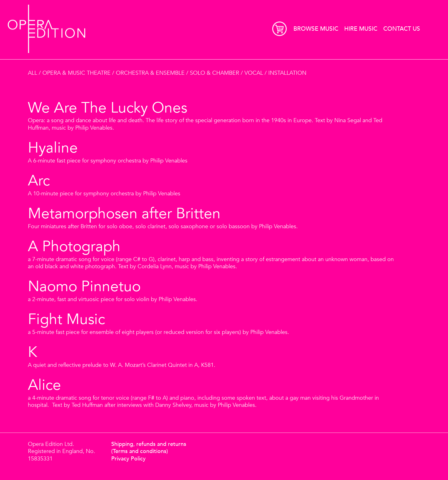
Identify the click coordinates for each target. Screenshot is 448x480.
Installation (287, 73)
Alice (44, 385)
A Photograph (74, 247)
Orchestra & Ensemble (150, 73)
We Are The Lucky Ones (108, 108)
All (33, 73)
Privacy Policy (128, 459)
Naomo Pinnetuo (84, 287)
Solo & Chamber (215, 73)
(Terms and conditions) (140, 451)
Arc (39, 181)
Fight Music (66, 320)
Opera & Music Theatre (77, 73)
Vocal (254, 73)
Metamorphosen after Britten (124, 214)
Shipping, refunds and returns (149, 444)
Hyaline (53, 148)
